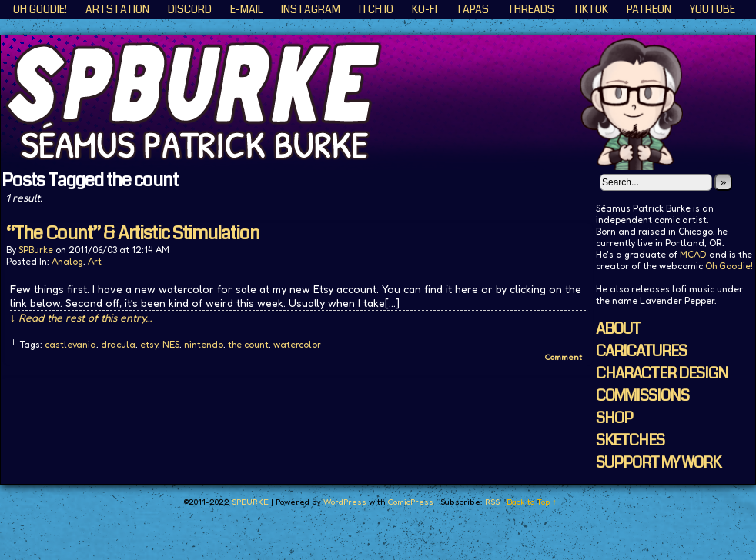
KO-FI (425, 9)
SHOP (614, 418)
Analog (67, 261)
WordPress (345, 502)
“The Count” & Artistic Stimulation (133, 233)
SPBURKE (250, 502)
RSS (492, 502)
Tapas (472, 9)
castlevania (70, 344)
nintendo (204, 344)
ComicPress (410, 502)
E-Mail (246, 9)
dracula (118, 344)
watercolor (297, 344)
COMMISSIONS (642, 396)
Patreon (649, 9)
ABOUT (618, 329)
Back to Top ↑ (532, 502)
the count (248, 344)
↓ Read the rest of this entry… (81, 317)
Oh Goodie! (40, 9)
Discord (190, 9)
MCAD (693, 254)
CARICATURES (641, 351)
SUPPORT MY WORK (658, 463)
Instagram (311, 9)
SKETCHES (630, 440)
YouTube (713, 9)
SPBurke (36, 250)
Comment (563, 357)
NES (171, 344)
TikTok (590, 9)
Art (95, 261)
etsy (149, 344)
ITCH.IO (376, 9)
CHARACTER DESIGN (662, 373)
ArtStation (117, 9)
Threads (531, 9)
